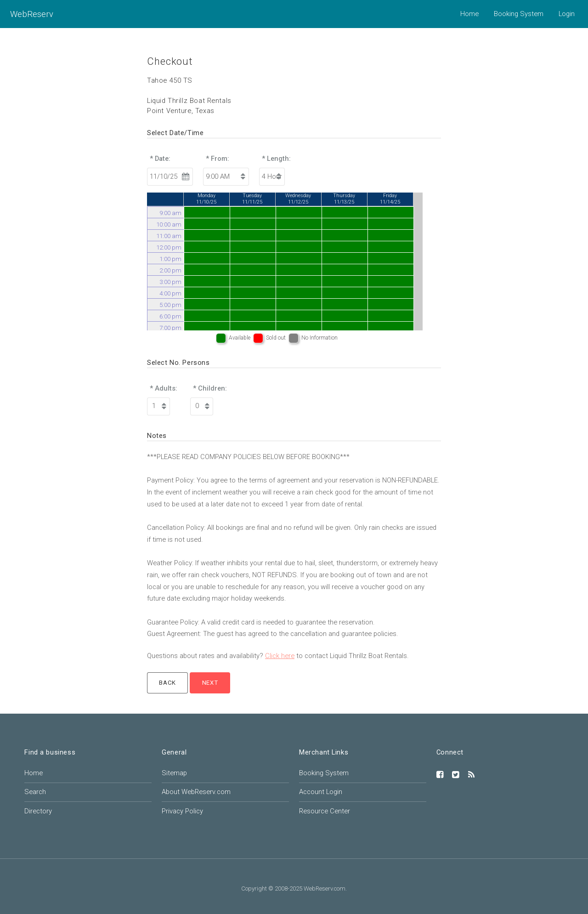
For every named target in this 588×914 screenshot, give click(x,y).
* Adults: (164, 388)
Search (35, 792)
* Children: (210, 388)
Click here (280, 656)
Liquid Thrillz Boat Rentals (189, 101)
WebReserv (32, 14)
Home (469, 14)
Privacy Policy (182, 811)
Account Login (321, 792)
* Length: (276, 159)
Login (567, 14)
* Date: (160, 159)
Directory (38, 811)
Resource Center (325, 811)
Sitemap (174, 773)
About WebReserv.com (196, 792)
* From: (218, 159)
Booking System (519, 14)
